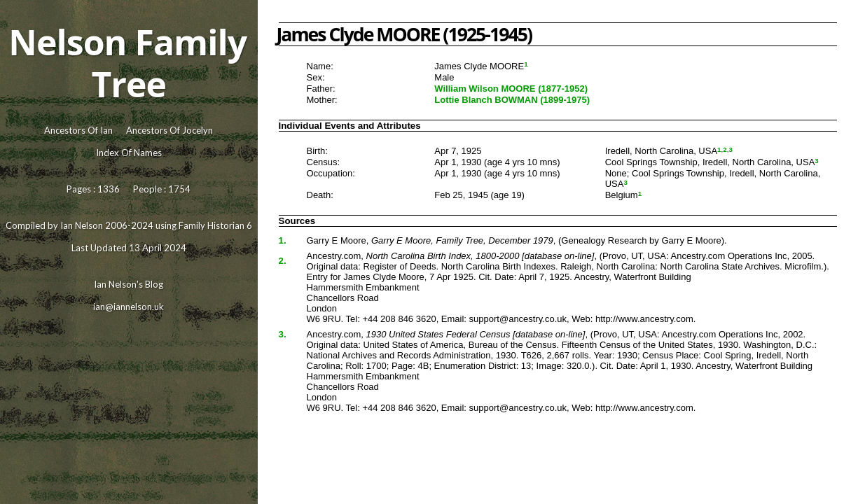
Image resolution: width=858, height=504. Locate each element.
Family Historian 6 (215, 225)
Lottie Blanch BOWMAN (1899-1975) (512, 100)
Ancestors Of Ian (78, 130)
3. (283, 334)
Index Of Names (129, 153)
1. (283, 240)
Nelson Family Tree (127, 63)
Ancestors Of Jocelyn (169, 130)
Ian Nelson (82, 225)
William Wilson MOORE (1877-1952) (511, 89)
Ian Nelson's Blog (129, 284)
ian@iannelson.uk (129, 307)
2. (283, 261)
